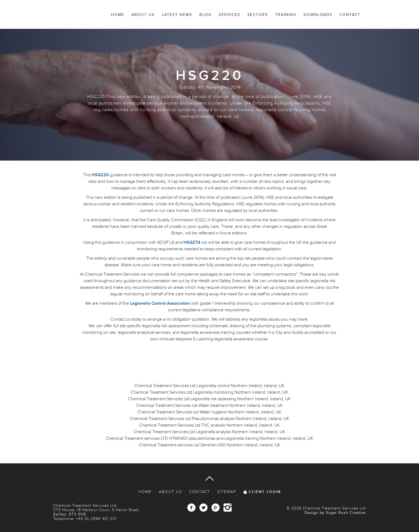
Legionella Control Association (160, 303)
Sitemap (227, 492)
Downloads (318, 15)
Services (230, 15)
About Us (143, 15)
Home (118, 15)
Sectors (258, 15)
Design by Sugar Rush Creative (335, 513)
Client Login (265, 492)
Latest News (177, 15)
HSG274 (192, 242)
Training (286, 15)
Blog (206, 15)
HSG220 (100, 175)
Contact (350, 15)
